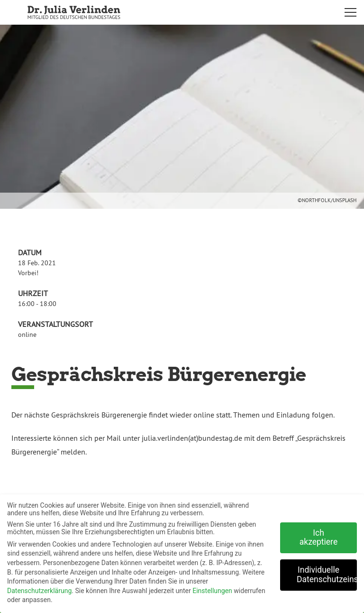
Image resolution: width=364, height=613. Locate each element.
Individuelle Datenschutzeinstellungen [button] (327, 571)
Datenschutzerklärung (39, 587)
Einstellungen (212, 587)
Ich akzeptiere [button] (318, 534)
